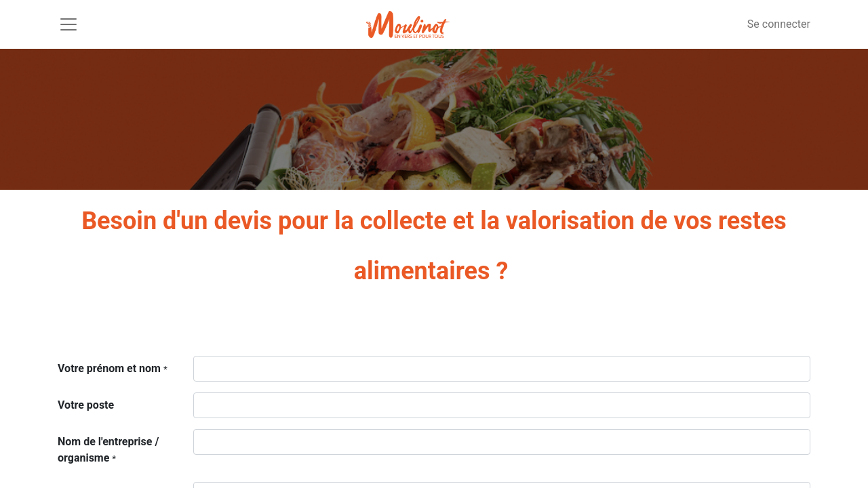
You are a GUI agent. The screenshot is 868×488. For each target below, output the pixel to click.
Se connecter (779, 24)
